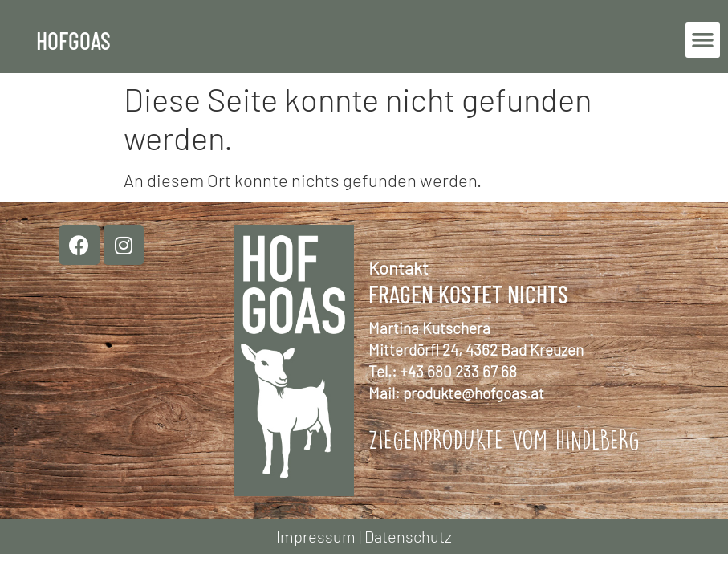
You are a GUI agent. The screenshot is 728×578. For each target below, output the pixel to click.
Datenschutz (408, 536)
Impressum (316, 536)
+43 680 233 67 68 (458, 371)
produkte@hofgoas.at (474, 393)
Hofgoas (73, 40)
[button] (703, 40)
